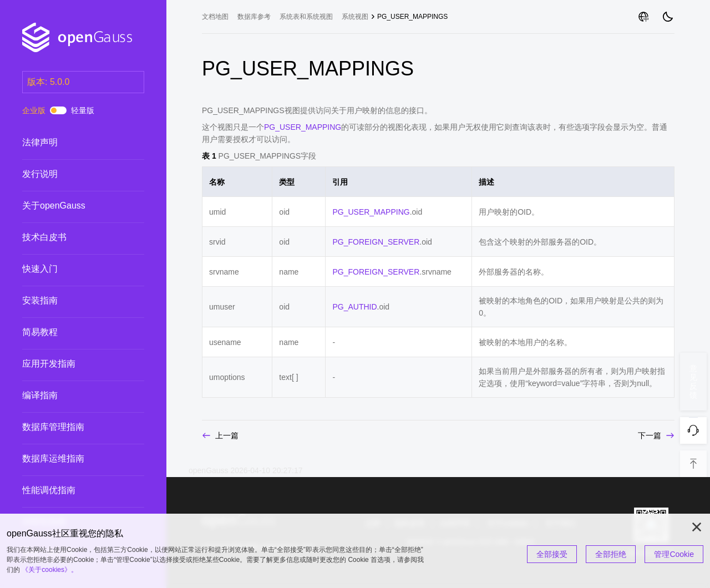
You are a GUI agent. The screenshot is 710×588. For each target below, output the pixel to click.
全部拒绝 (611, 554)
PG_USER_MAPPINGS (412, 17)
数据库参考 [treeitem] (254, 17)
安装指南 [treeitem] (72, 301)
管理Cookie (674, 554)
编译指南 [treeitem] (72, 396)
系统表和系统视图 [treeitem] (306, 17)
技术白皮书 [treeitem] (72, 237)
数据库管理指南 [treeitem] (72, 427)
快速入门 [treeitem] (72, 269)
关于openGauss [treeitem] (72, 206)
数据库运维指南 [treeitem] (72, 459)
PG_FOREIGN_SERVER (376, 242)
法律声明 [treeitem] (72, 143)
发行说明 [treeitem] (72, 174)
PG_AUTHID (354, 307)
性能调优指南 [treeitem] (72, 490)
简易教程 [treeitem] (72, 332)
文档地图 (215, 17)
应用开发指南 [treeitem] (72, 364)
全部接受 (552, 554)
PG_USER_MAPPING (303, 127)
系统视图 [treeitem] (355, 17)
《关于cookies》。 (50, 570)
